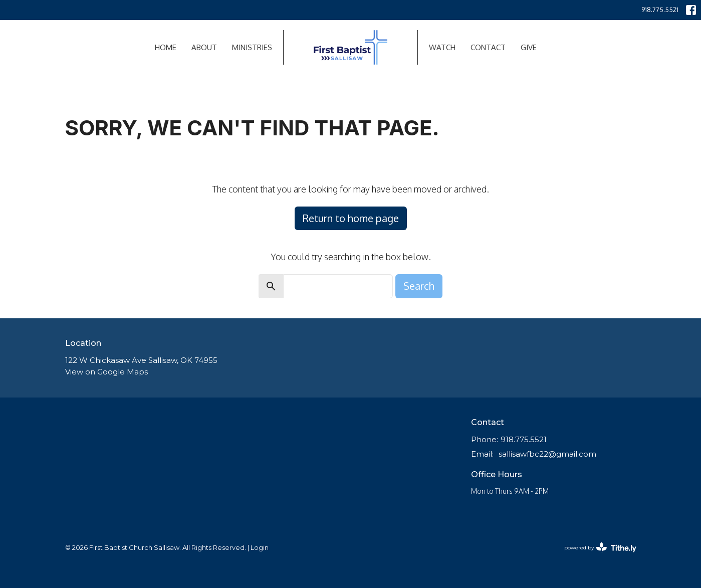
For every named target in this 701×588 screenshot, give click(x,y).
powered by (600, 548)
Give (529, 47)
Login (260, 548)
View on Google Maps (106, 372)
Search (419, 286)
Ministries (252, 47)
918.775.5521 (660, 10)
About (204, 47)
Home (166, 47)
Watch (442, 47)
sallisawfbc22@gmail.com (547, 454)
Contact (488, 47)
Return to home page (351, 218)
